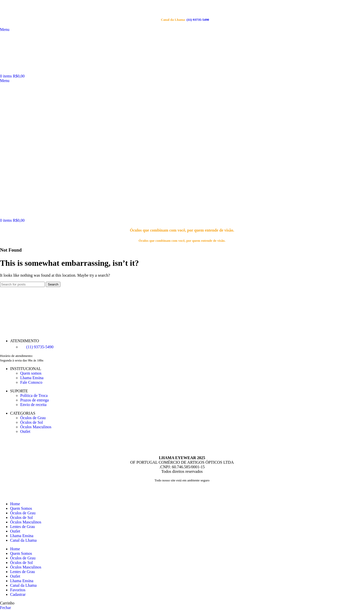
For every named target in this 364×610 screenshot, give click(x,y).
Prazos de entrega (35, 400)
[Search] (22, 284)
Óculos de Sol (32, 422)
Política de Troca (34, 395)
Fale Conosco (31, 382)
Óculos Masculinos (36, 427)
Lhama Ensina (32, 378)
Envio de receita (33, 405)
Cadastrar (18, 594)
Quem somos (31, 373)
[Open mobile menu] (5, 81)
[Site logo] (38, 72)
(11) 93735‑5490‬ (185, 20)
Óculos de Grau (33, 418)
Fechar (6, 608)
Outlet (25, 431)
